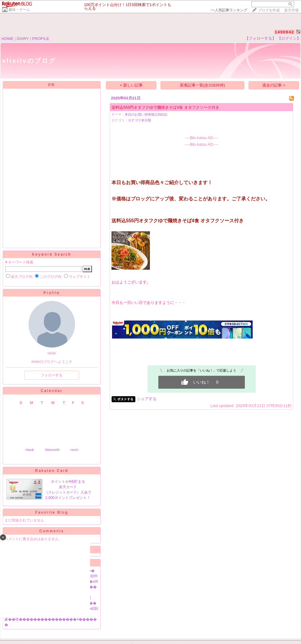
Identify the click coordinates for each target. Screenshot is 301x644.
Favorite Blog (52, 512)
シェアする (147, 399)
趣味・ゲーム (19, 10)
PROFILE (41, 39)
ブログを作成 (269, 10)
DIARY (23, 39)
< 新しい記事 (131, 85)
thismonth (52, 450)
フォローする (52, 375)
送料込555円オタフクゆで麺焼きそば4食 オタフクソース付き (165, 107)
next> (75, 450)
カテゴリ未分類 (140, 120)
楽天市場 (291, 10)
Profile (52, 293)
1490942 (285, 32)
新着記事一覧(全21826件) (202, 85)
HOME (8, 39)
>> (229, 10)
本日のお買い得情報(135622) (146, 114)
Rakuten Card (52, 471)
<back (29, 450)
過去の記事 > (274, 85)
